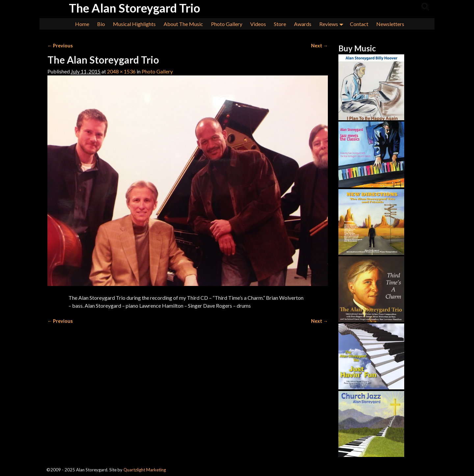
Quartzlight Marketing (145, 470)
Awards (303, 24)
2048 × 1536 (121, 71)
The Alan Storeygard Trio (134, 8)
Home (82, 24)
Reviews (333, 24)
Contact (359, 24)
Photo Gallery (227, 24)
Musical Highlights (134, 24)
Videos (258, 24)
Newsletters (390, 24)
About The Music (183, 24)
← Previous (60, 46)
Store (280, 24)
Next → (319, 46)
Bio (101, 24)
